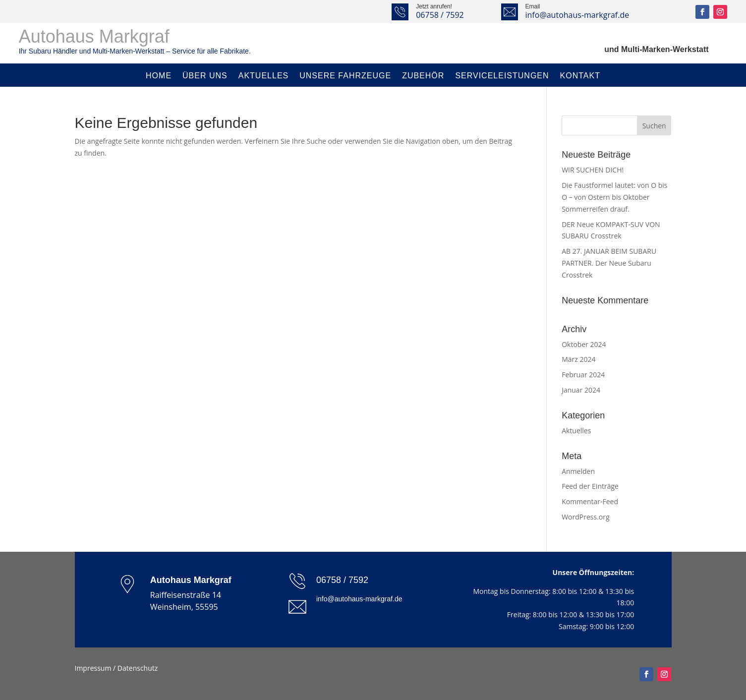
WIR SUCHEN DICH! (593, 170)
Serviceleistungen (502, 76)
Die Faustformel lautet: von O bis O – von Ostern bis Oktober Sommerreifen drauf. (614, 197)
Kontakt (580, 76)
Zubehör (423, 76)
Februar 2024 (583, 375)
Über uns (205, 76)
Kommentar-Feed (590, 501)
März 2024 (578, 359)
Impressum (93, 668)
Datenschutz (138, 668)
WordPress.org (585, 517)
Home (159, 76)
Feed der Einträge (590, 486)
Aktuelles (263, 76)
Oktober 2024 (584, 344)
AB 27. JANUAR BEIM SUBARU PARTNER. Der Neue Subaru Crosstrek (609, 263)
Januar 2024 (581, 390)
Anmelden (578, 471)
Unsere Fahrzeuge (345, 76)
